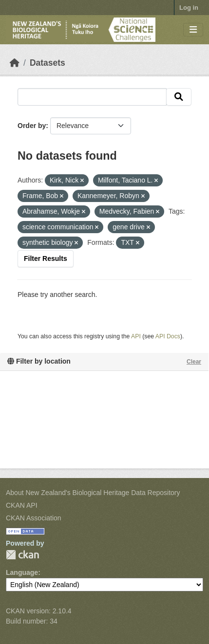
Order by (32, 126)
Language (22, 572)
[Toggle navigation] (193, 30)
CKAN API (22, 505)
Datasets (47, 63)
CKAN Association (34, 518)
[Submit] (179, 97)
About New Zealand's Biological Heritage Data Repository (93, 493)
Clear (194, 362)
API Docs (168, 336)
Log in (189, 8)
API (136, 336)
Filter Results (46, 258)
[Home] (15, 63)
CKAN (22, 555)
